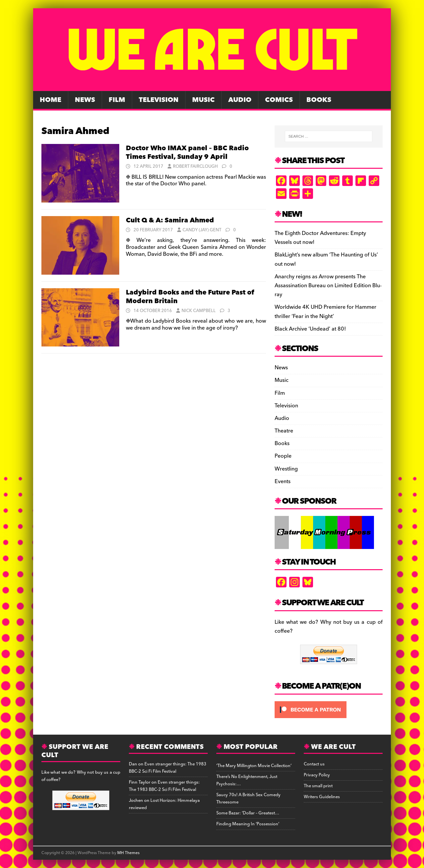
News (85, 100)
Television (159, 100)
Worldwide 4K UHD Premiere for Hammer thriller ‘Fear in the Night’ (325, 312)
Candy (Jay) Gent (202, 230)
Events (283, 481)
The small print (318, 786)
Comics (279, 100)
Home (51, 100)
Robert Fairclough (195, 166)
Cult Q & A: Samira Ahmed (170, 220)
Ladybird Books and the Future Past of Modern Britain (190, 297)
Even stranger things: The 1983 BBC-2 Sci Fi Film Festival (168, 768)
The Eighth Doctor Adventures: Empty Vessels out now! (320, 238)
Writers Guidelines (322, 797)
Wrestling (286, 469)
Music (203, 100)
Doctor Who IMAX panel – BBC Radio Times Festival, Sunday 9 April (187, 153)
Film (117, 100)
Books (319, 100)
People (283, 456)
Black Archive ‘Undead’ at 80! (310, 329)
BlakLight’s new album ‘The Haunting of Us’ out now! (326, 259)
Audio (240, 100)
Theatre (284, 431)
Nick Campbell (199, 311)
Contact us (314, 764)
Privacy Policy (317, 775)
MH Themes (128, 853)
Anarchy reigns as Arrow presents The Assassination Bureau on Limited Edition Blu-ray (328, 286)
